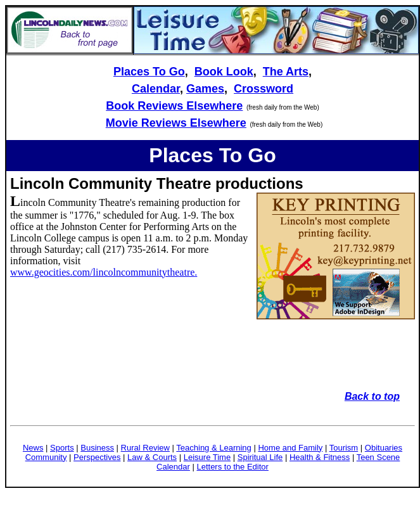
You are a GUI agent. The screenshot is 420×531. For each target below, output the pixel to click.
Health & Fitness (320, 457)
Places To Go (149, 72)
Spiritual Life (260, 457)
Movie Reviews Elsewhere (176, 123)
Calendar (156, 89)
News (33, 448)
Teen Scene (379, 457)
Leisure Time (207, 457)
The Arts (286, 72)
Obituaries (384, 448)
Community (46, 457)
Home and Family (290, 448)
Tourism (344, 448)
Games (205, 89)
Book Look (224, 72)
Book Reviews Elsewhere (174, 106)
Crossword (264, 89)
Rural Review (145, 448)
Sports (62, 448)
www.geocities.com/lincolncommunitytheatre (102, 272)
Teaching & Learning (214, 448)
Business (97, 448)
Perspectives (97, 457)
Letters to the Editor (232, 467)
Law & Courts (152, 457)
